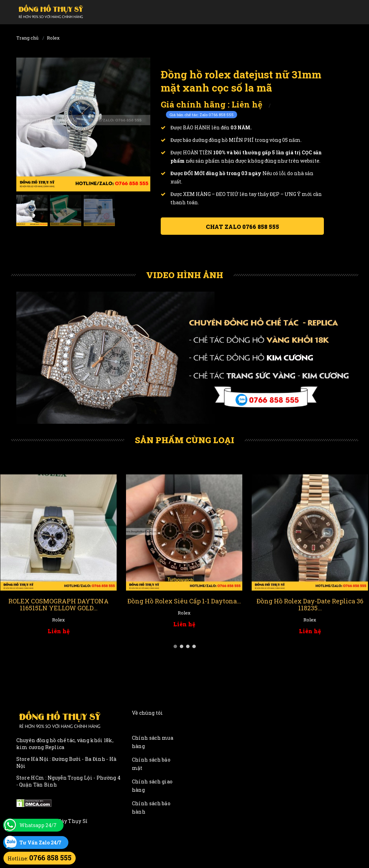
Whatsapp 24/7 (38, 825)
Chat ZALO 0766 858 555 (242, 227)
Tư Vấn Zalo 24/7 (40, 843)
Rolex (53, 38)
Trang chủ (27, 38)
